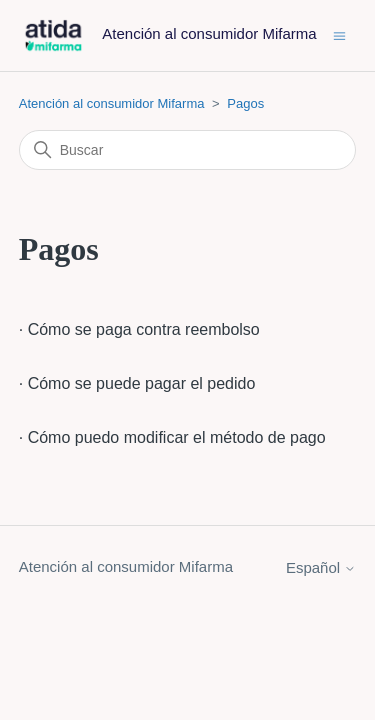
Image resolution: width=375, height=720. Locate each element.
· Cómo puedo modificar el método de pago (172, 437)
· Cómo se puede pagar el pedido (137, 383)
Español (321, 567)
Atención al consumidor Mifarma (112, 103)
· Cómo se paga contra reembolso (139, 329)
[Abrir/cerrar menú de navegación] (339, 34)
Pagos (245, 103)
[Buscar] (188, 150)
